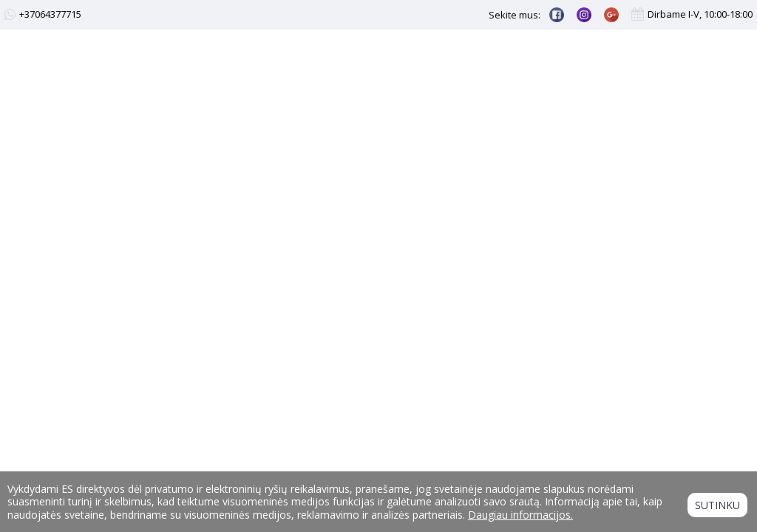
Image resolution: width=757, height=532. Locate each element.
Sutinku (717, 505)
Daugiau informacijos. (520, 515)
